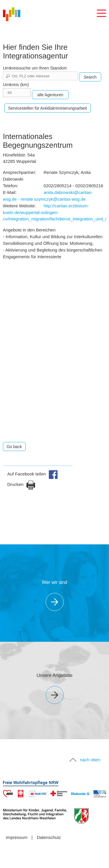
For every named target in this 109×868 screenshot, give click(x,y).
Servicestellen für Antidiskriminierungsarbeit (48, 108)
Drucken (21, 484)
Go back (14, 447)
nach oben (90, 760)
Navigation (101, 13)
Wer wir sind (55, 582)
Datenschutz (49, 837)
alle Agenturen (50, 95)
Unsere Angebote (55, 675)
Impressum (17, 837)
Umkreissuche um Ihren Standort (35, 68)
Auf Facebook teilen (33, 474)
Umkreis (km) (16, 84)
